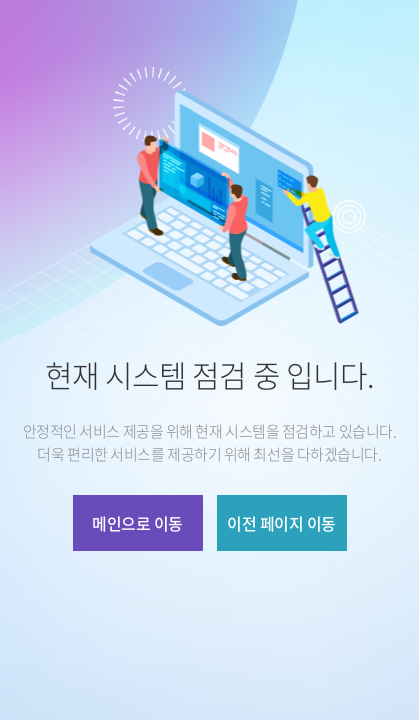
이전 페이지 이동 (281, 523)
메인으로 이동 (137, 523)
